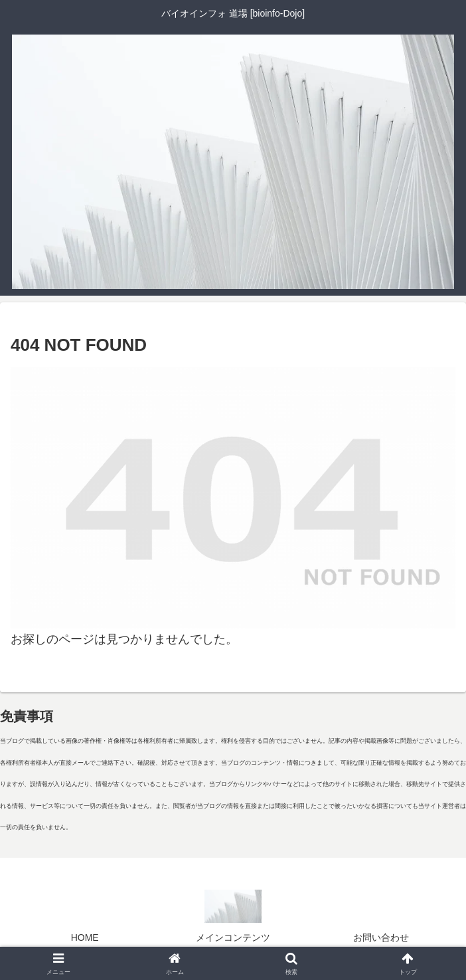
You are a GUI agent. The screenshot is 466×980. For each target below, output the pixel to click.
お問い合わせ (381, 937)
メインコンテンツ (233, 937)
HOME (85, 937)
